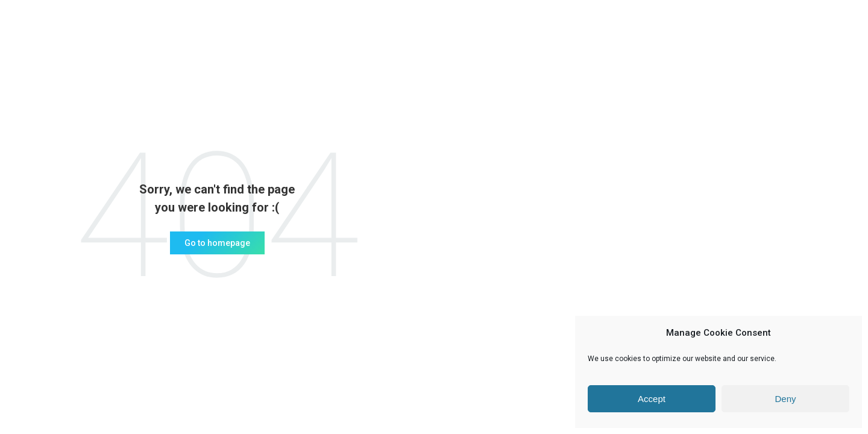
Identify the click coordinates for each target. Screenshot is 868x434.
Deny (785, 399)
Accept (652, 399)
